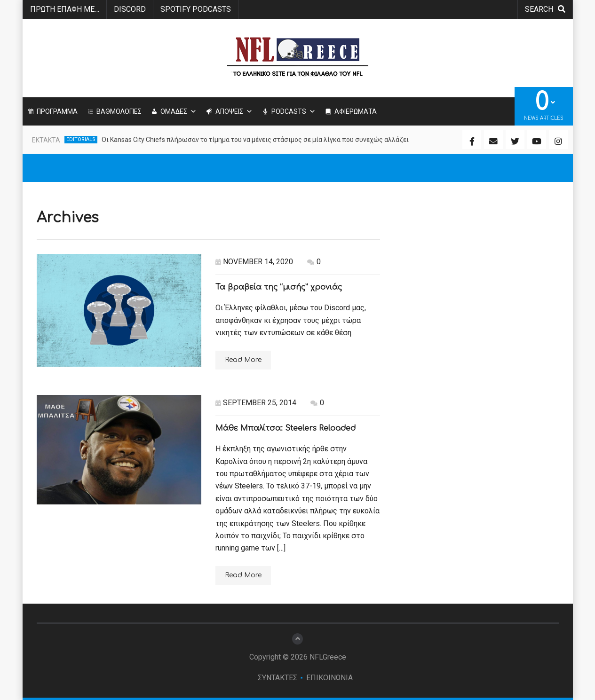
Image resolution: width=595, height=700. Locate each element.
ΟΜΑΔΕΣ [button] (178, 111)
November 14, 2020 (254, 262)
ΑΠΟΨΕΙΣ (234, 111)
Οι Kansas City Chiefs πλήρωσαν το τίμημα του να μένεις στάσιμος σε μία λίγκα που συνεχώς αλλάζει (255, 140)
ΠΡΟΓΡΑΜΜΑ (57, 111)
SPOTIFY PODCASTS (196, 9)
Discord (130, 9)
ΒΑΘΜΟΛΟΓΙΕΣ (119, 111)
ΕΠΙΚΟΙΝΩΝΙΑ (329, 678)
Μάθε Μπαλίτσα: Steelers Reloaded (286, 428)
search (545, 9)
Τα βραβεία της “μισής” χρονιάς (279, 287)
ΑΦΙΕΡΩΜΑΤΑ (356, 111)
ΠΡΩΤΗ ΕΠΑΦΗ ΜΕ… (65, 9)
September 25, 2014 (256, 403)
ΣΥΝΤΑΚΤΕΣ (278, 678)
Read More (243, 360)
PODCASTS (294, 111)
